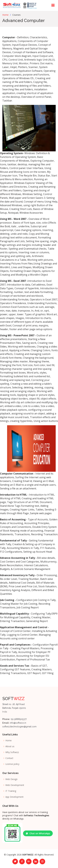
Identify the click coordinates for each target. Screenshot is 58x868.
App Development (14, 797)
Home (5, 15)
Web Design (11, 779)
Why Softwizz (12, 752)
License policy (12, 764)
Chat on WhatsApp (38, 833)
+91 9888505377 (18, 719)
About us (10, 746)
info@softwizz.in (18, 723)
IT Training (11, 791)
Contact (9, 758)
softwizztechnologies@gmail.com (19, 727)
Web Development (15, 785)
